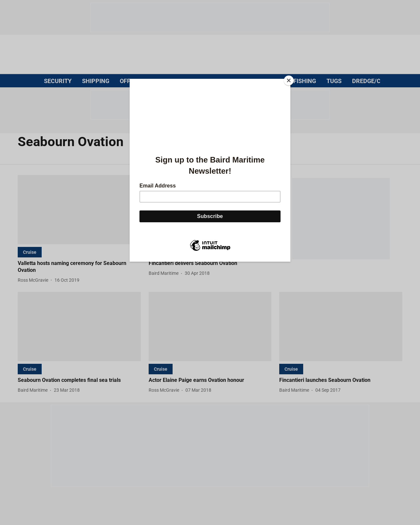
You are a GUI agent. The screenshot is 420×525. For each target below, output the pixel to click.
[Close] (289, 80)
